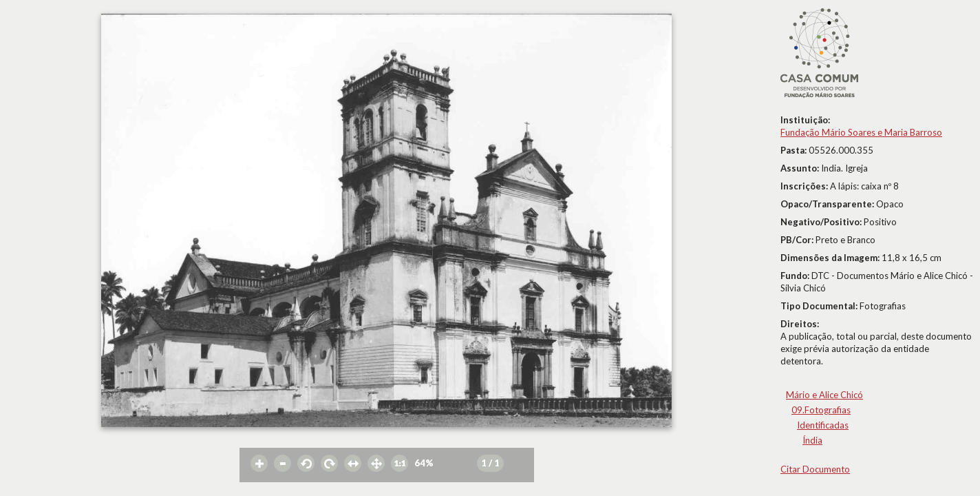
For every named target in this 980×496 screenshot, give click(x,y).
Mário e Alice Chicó (824, 395)
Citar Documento (815, 469)
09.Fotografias (821, 410)
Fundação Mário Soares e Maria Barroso (861, 132)
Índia (812, 440)
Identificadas (823, 425)
